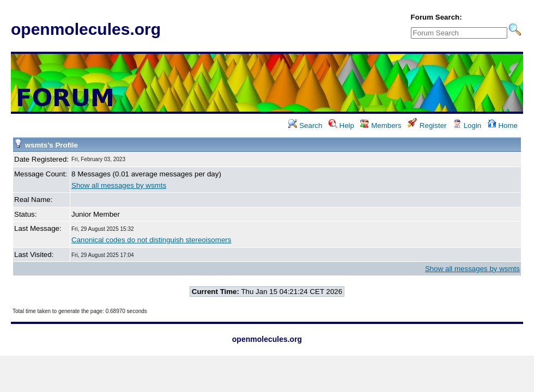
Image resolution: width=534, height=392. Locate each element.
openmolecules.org (86, 29)
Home (503, 125)
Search (305, 125)
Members (381, 125)
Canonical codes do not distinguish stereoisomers (151, 240)
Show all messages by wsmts (119, 185)
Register (427, 125)
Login (467, 125)
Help (341, 125)
